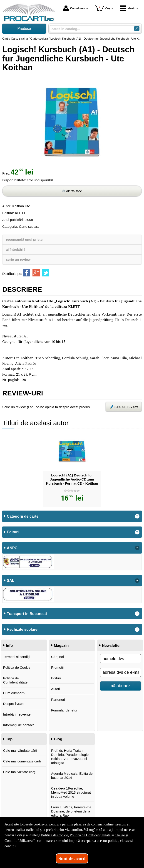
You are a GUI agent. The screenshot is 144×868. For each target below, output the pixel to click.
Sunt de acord (72, 858)
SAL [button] (11, 580)
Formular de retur (64, 710)
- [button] (137, 548)
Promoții (57, 667)
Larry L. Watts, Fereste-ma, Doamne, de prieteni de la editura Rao (72, 811)
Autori (56, 689)
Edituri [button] (13, 532)
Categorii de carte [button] (23, 516)
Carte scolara (29, 226)
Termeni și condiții (17, 657)
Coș (103, 8)
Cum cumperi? (14, 693)
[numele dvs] (121, 659)
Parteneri (58, 700)
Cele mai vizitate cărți (19, 772)
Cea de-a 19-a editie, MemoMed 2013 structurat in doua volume (71, 792)
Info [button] (9, 645)
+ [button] (137, 516)
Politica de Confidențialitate (15, 680)
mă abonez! (121, 686)
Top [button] (9, 739)
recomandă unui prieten (25, 239)
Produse (24, 29)
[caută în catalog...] (90, 29)
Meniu (128, 8)
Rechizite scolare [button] (22, 629)
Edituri (56, 678)
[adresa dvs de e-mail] (121, 672)
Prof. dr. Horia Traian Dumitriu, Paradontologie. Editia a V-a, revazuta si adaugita (70, 757)
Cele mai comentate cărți (22, 761)
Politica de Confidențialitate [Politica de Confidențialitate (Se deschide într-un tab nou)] (90, 835)
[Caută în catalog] (137, 29)
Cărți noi (57, 657)
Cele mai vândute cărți (20, 750)
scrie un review (18, 259)
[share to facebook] (27, 273)
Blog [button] (58, 739)
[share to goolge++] (36, 273)
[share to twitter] (46, 273)
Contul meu (74, 8)
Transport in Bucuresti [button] (27, 614)
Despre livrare (14, 704)
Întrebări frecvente (17, 714)
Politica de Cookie (17, 667)
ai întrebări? (16, 249)
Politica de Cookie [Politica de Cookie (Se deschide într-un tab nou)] (55, 835)
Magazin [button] (61, 645)
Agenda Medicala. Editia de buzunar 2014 (72, 776)
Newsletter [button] (111, 645)
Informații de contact (19, 725)
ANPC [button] (12, 548)
